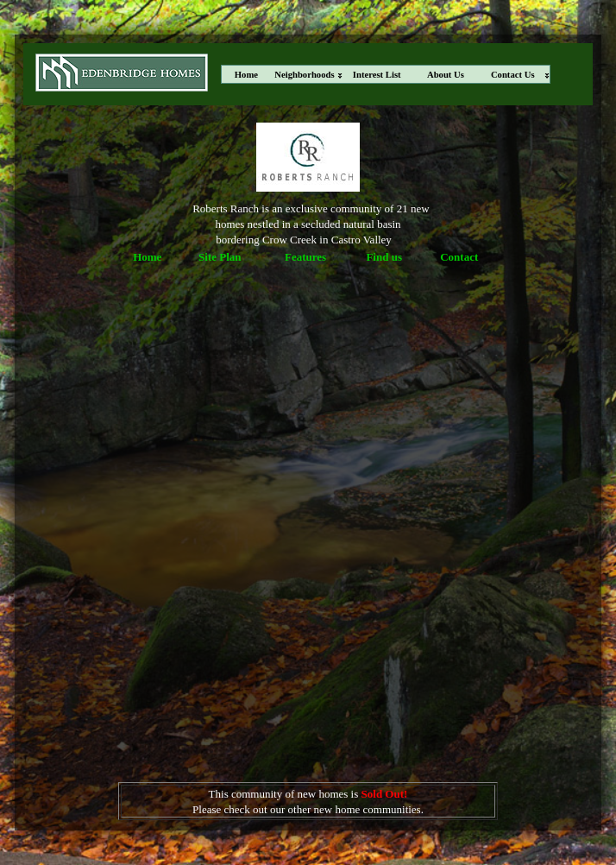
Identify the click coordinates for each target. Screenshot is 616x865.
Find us (384, 257)
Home (147, 257)
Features (305, 257)
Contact (459, 257)
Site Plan (220, 257)
